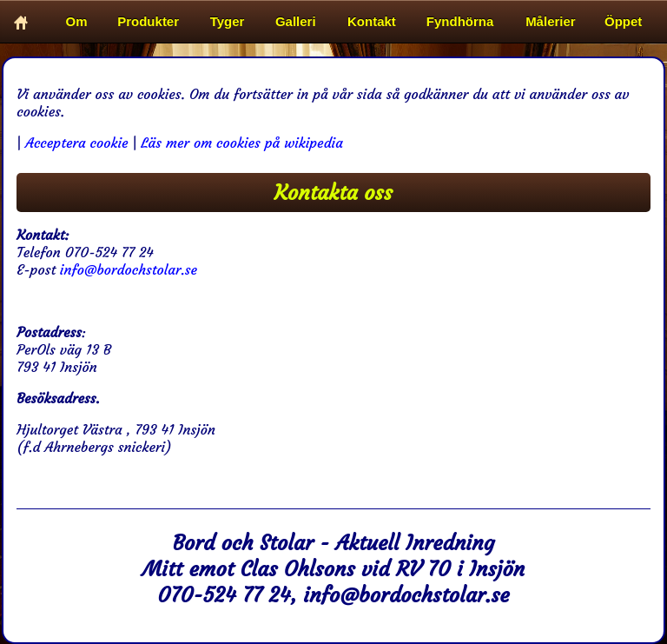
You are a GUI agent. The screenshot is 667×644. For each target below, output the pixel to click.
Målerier (551, 21)
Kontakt (372, 21)
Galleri (296, 21)
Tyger (228, 21)
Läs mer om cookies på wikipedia (242, 143)
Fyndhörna (460, 21)
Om (77, 21)
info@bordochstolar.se (129, 269)
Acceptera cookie (76, 143)
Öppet (623, 21)
